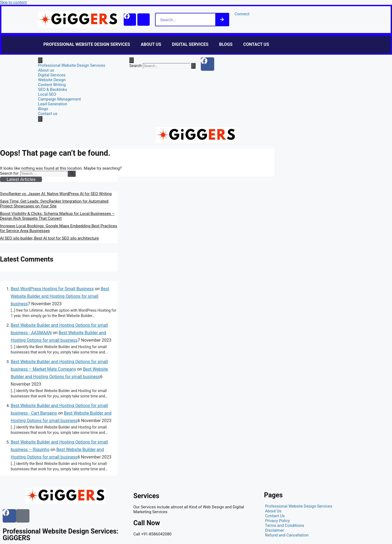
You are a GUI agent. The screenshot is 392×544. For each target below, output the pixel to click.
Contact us (256, 44)
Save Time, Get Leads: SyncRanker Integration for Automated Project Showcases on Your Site (54, 204)
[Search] (224, 20)
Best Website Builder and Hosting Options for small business (60, 296)
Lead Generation (53, 104)
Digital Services (190, 44)
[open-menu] (40, 60)
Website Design (52, 80)
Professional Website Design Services (87, 44)
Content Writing (52, 85)
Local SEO (47, 94)
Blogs (226, 44)
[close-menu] (40, 119)
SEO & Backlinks (52, 90)
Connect (244, 14)
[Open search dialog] (131, 60)
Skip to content (13, 2)
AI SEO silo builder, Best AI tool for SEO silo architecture (49, 238)
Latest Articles (21, 179)
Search (135, 66)
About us (151, 44)
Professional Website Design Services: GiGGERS (61, 535)
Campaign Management (59, 99)
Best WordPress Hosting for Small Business (52, 289)
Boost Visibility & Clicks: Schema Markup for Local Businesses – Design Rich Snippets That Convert (57, 216)
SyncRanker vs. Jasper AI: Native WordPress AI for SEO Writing (56, 194)
